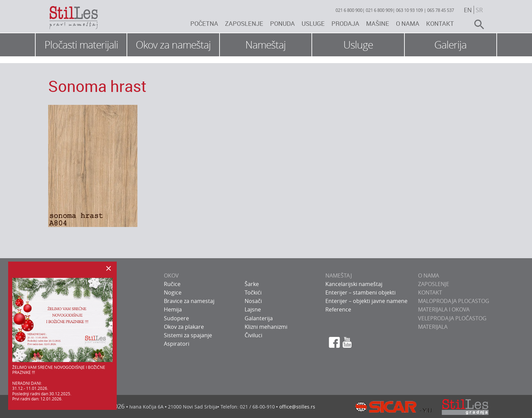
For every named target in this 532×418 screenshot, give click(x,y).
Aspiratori (177, 344)
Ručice (172, 284)
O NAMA (429, 275)
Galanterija (259, 318)
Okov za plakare (184, 327)
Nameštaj (265, 45)
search (476, 24)
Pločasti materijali (81, 45)
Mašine (378, 23)
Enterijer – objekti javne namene (366, 301)
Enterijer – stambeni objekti (360, 292)
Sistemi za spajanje (188, 335)
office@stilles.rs (297, 407)
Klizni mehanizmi (266, 327)
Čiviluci (253, 335)
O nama (408, 23)
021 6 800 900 (349, 10)
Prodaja (345, 23)
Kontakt (440, 23)
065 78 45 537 (441, 10)
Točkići (253, 292)
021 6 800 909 (379, 10)
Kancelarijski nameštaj (354, 284)
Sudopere (176, 318)
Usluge (313, 23)
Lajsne (253, 309)
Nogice (173, 292)
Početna (204, 23)
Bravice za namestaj (189, 301)
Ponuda (282, 23)
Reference (338, 309)
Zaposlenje (244, 23)
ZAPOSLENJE (434, 284)
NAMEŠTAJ (339, 275)
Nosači (253, 301)
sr (479, 10)
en (468, 10)
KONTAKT (430, 292)
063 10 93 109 (409, 10)
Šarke (252, 284)
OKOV (171, 275)
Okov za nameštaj (173, 45)
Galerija (450, 45)
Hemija (173, 309)
